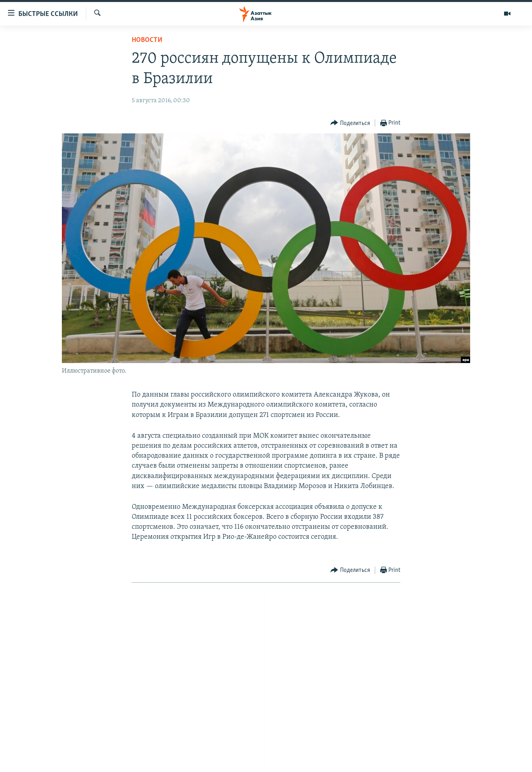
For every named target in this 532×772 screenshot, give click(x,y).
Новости (147, 40)
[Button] (350, 123)
